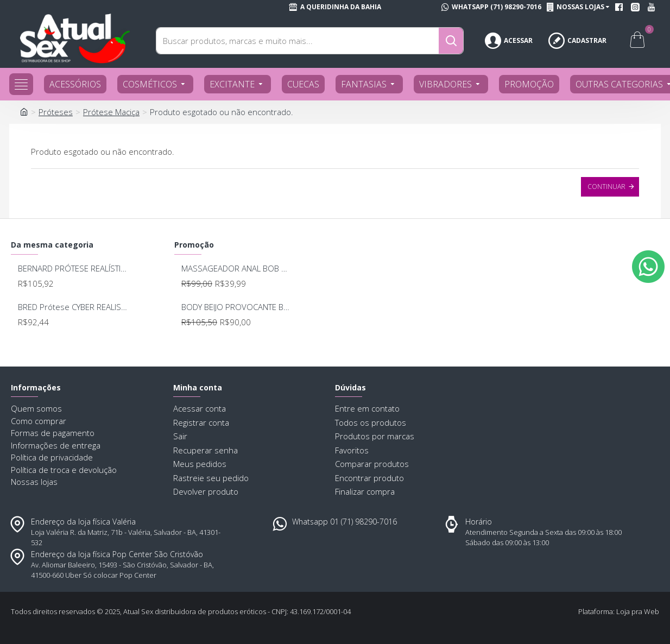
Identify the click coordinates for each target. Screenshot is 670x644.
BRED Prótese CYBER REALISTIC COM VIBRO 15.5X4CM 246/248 (73, 307)
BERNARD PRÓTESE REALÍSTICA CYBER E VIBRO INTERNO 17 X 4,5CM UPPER (73, 269)
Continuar (606, 187)
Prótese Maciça (111, 112)
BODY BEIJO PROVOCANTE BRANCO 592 (236, 307)
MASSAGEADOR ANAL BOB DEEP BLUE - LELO (236, 269)
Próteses (56, 112)
